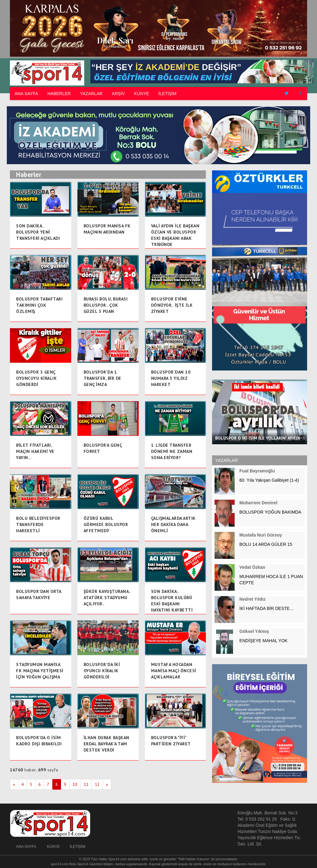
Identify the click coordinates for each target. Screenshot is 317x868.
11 (86, 784)
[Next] (107, 784)
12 (97, 784)
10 (75, 784)
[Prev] (14, 784)
